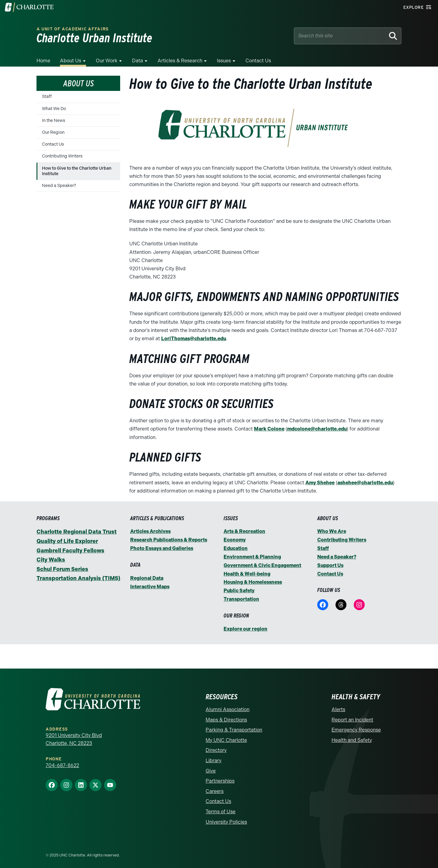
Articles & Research (180, 61)
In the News (54, 121)
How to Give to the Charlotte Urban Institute (77, 171)
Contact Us (258, 61)
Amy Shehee (320, 482)
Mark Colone (269, 429)
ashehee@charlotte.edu (365, 482)
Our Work (107, 61)
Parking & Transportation (234, 727)
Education (236, 547)
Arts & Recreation (244, 531)
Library (214, 758)
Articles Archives (150, 531)
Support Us (330, 564)
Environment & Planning (252, 556)
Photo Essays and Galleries (162, 547)
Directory (216, 748)
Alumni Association (228, 707)
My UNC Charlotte (226, 737)
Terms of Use (221, 809)
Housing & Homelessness (253, 581)
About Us (71, 61)
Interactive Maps (150, 585)
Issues (224, 61)
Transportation (241, 597)
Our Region (53, 132)
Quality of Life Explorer (67, 541)
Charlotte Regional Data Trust (76, 531)
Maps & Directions (226, 717)
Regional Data (147, 577)
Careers (215, 788)
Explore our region (245, 626)
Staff (47, 97)
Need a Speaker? (59, 186)
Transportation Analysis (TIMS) (78, 578)
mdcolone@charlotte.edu (317, 429)
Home (43, 61)
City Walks (51, 559)
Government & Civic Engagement (262, 564)
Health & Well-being (247, 572)
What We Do (54, 109)
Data (137, 61)
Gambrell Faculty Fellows (70, 550)
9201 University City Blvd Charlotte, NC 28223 (74, 737)
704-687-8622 (62, 763)
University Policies (226, 819)
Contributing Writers (62, 156)
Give (211, 768)
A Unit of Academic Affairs (73, 29)
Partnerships (220, 778)
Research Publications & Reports (169, 539)
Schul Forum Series (62, 569)
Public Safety (239, 589)
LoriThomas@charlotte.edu (194, 339)
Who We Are (332, 531)
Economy (235, 539)
